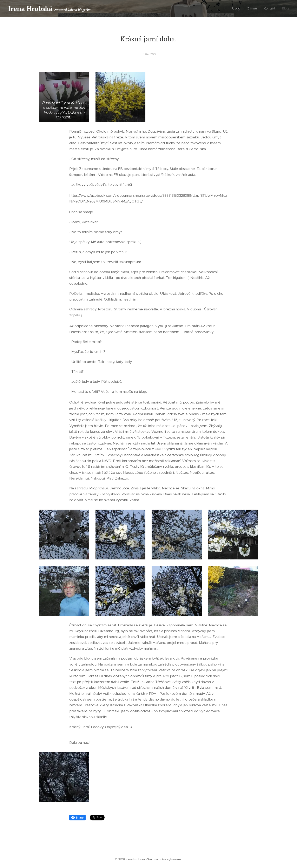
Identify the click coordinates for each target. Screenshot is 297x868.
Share (77, 818)
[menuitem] (238, 8)
